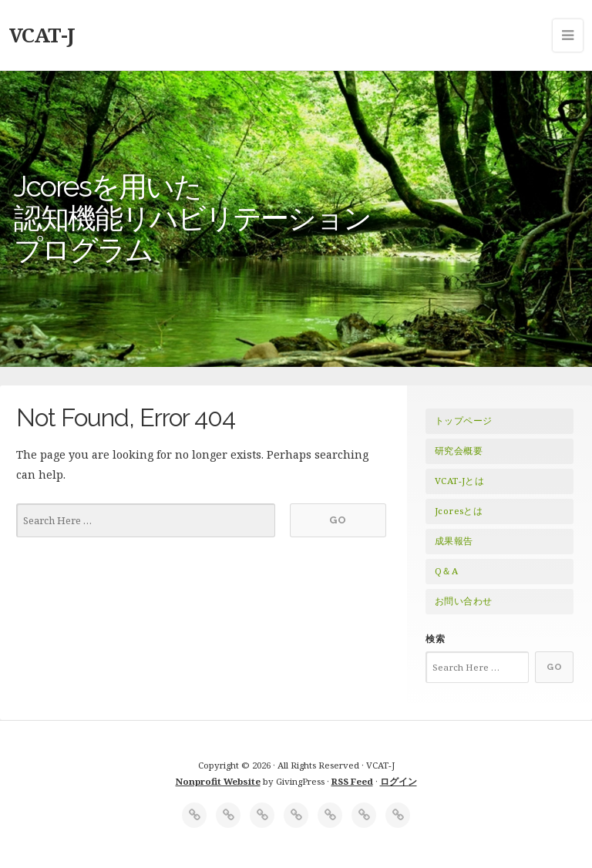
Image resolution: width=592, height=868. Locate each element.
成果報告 (454, 541)
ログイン (399, 781)
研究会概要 (459, 451)
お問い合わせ (463, 601)
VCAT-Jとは (459, 481)
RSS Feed (352, 781)
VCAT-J (42, 35)
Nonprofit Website (218, 781)
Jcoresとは (459, 511)
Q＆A (446, 571)
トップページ (463, 421)
